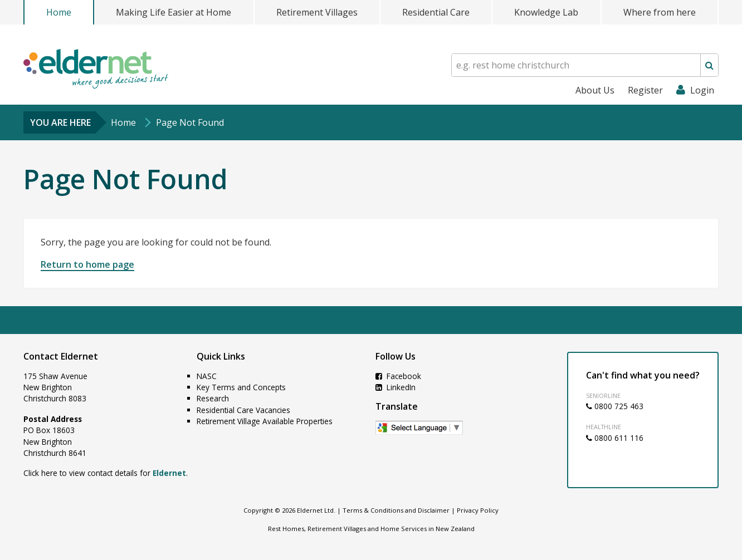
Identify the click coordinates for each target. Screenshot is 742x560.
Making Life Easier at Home (174, 12)
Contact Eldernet (61, 356)
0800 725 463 (615, 406)
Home (59, 12)
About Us (595, 90)
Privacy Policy (478, 510)
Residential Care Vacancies (243, 410)
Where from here (660, 12)
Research (213, 398)
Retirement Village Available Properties (265, 421)
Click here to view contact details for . (106, 473)
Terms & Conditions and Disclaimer (396, 510)
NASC (207, 376)
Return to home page (87, 264)
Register (645, 90)
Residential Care (436, 12)
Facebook (398, 376)
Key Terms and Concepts (241, 387)
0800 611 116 (615, 438)
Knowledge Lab (546, 12)
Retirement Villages (317, 12)
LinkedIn (396, 387)
